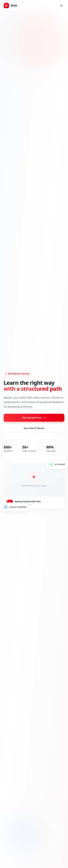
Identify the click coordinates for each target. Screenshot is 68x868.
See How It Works (34, 428)
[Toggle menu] (61, 5)
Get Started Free (34, 418)
